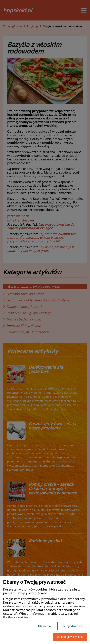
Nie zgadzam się (72, 626)
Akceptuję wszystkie (70, 637)
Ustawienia (44, 626)
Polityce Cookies (16, 617)
